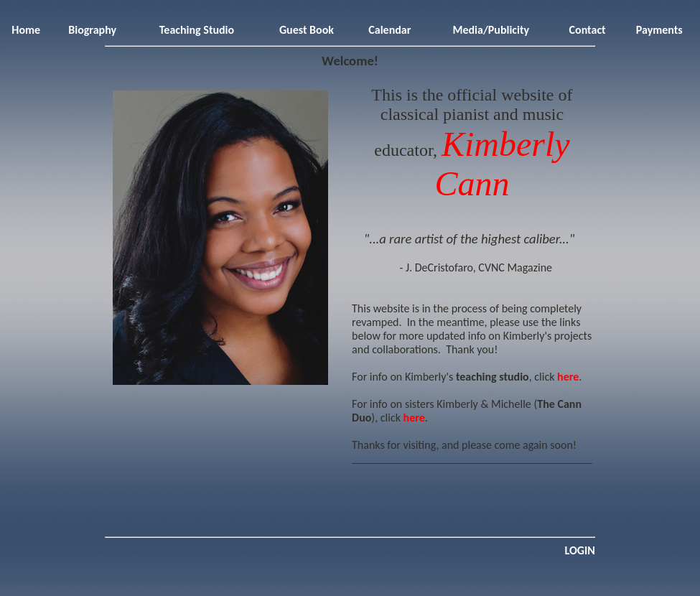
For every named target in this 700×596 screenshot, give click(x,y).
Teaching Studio (197, 30)
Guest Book (307, 30)
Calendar (389, 30)
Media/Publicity (491, 30)
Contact (588, 30)
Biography (92, 30)
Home (26, 30)
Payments (659, 30)
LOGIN (579, 550)
